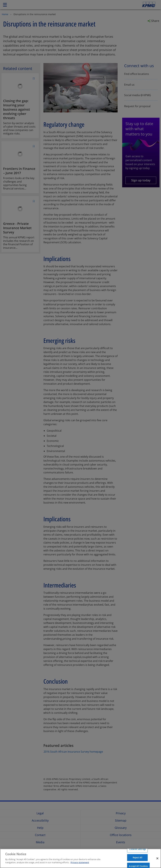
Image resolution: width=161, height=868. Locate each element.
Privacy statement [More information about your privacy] (80, 862)
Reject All (137, 857)
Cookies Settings (137, 849)
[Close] (157, 858)
